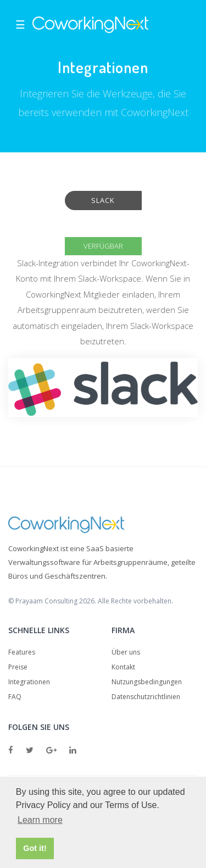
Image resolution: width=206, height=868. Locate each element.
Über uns (126, 652)
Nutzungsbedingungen (147, 682)
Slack (103, 200)
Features (22, 652)
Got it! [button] (35, 848)
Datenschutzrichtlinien (146, 697)
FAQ (15, 697)
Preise (18, 667)
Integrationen (29, 682)
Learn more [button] (40, 820)
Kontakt (123, 667)
